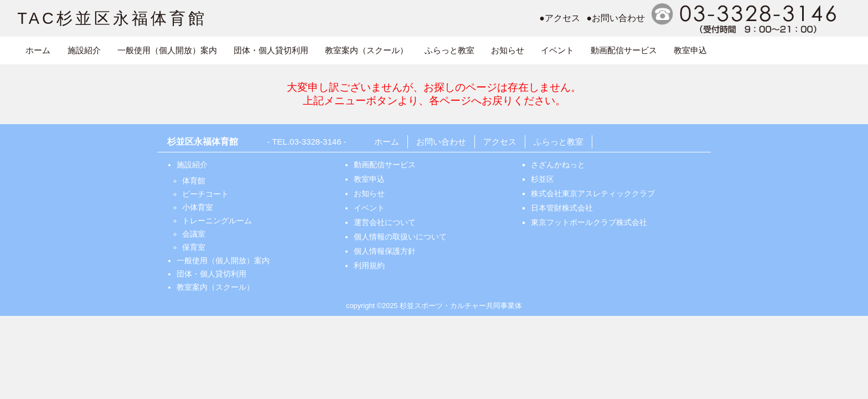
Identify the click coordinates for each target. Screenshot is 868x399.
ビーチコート (205, 194)
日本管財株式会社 (562, 208)
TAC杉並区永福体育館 (112, 18)
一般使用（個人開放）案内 (167, 50)
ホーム (38, 50)
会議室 (194, 234)
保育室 (194, 247)
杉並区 (542, 179)
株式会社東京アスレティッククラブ (593, 193)
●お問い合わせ (616, 18)
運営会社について (385, 222)
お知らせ (508, 50)
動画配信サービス (624, 50)
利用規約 (369, 265)
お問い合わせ (441, 142)
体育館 (194, 181)
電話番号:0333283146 (746, 18)
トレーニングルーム (217, 221)
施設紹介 (84, 50)
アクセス (500, 142)
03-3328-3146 (315, 142)
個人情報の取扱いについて (400, 237)
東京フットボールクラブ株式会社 (589, 222)
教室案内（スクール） (366, 50)
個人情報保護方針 (385, 251)
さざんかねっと (558, 165)
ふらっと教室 (449, 50)
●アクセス (560, 18)
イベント (557, 50)
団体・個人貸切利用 (271, 50)
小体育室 (198, 207)
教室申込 (690, 50)
